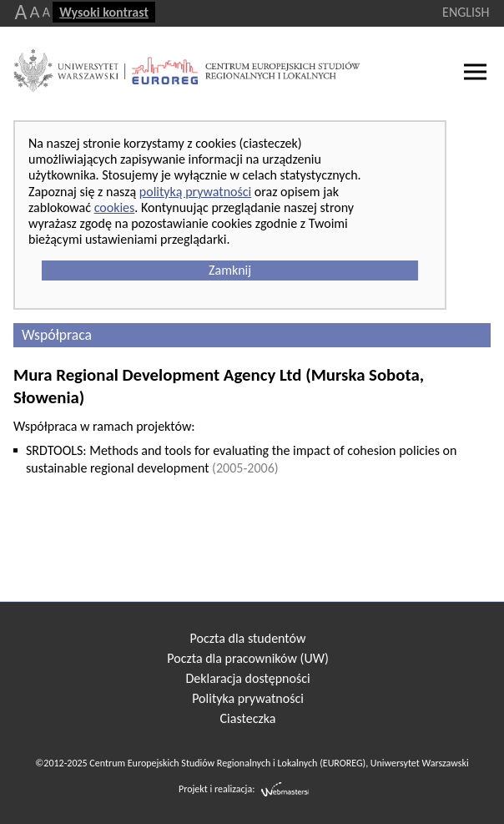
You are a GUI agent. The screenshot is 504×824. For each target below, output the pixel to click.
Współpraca (57, 335)
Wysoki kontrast (104, 12)
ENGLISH (466, 12)
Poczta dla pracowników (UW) (247, 658)
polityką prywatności (195, 192)
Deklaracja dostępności (247, 678)
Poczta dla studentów (248, 638)
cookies (115, 207)
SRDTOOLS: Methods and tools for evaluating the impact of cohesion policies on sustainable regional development (241, 459)
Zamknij (230, 270)
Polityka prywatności (248, 698)
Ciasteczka (248, 718)
